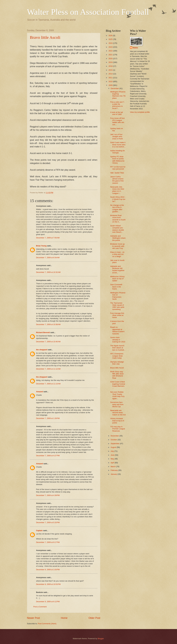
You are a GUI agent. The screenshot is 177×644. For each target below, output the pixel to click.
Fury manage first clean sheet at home (117, 315)
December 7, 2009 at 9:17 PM (48, 542)
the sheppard (42, 350)
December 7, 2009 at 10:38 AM (48, 324)
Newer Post (33, 618)
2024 (111, 43)
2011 (111, 78)
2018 (111, 66)
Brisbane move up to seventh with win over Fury (117, 246)
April (113, 463)
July (112, 451)
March (113, 467)
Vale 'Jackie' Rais (117, 173)
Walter (135, 48)
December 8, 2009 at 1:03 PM (48, 570)
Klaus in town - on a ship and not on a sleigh (117, 254)
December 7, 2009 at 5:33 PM (48, 522)
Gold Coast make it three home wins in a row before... (118, 145)
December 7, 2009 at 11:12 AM (48, 369)
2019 (111, 62)
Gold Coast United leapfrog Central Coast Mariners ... (118, 385)
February (114, 470)
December (115, 88)
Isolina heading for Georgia (117, 152)
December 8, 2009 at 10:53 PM (48, 584)
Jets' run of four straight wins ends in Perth (117, 137)
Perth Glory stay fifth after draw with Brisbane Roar (117, 375)
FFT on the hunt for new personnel (118, 168)
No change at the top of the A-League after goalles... (117, 208)
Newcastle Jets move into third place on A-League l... (117, 190)
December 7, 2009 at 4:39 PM (48, 495)
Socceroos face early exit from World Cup (117, 404)
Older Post (94, 618)
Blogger (101, 639)
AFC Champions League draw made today (117, 356)
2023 (111, 47)
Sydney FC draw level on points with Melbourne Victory (117, 160)
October (114, 440)
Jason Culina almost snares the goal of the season (117, 180)
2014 (111, 74)
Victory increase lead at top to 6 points (117, 421)
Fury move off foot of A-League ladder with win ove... (117, 121)
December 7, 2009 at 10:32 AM (48, 272)
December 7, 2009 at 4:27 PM (48, 456)
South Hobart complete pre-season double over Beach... (117, 229)
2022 (111, 51)
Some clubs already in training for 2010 (118, 340)
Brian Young (41, 246)
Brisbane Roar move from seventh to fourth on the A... (118, 219)
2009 (111, 85)
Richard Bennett (43, 332)
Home (64, 618)
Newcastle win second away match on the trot (118, 413)
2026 (111, 36)
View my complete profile (140, 112)
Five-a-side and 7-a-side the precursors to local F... (117, 105)
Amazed (39, 392)
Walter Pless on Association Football (88, 12)
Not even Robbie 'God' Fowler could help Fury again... (117, 395)
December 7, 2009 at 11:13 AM (48, 384)
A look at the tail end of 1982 (117, 113)
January (114, 474)
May (113, 459)
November (115, 436)
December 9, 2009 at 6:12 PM (48, 602)
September (115, 444)
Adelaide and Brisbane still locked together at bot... (117, 269)
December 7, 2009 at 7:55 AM (48, 238)
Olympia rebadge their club (117, 363)
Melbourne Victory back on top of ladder (117, 279)
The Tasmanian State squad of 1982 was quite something (117, 306)
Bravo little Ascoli (45, 37)
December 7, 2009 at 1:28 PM (48, 418)
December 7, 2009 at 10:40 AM (48, 342)
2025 (111, 39)
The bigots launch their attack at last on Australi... (118, 348)
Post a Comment (40, 607)
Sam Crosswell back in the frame (116, 287)
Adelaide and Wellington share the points (118, 238)
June (113, 455)
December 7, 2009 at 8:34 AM (48, 258)
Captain (39, 531)
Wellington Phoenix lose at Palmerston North (118, 296)
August (114, 447)
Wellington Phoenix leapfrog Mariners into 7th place (118, 95)
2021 (111, 55)
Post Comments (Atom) (47, 624)
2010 (111, 82)
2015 (111, 70)
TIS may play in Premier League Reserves (118, 429)
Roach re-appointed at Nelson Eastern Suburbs (117, 330)
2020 (111, 59)
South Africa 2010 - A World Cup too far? (118, 199)
